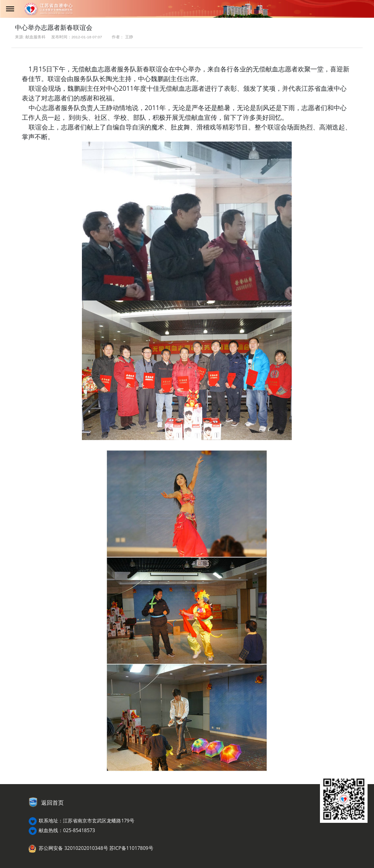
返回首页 (52, 803)
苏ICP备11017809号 (131, 848)
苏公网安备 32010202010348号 (73, 848)
